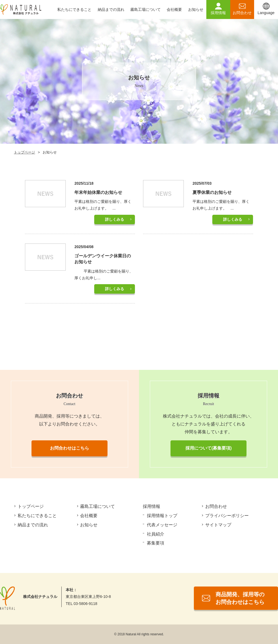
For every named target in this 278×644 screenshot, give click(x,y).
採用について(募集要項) (209, 448)
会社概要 (174, 9)
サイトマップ (219, 525)
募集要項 (156, 543)
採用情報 (218, 13)
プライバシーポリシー (227, 516)
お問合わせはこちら (69, 448)
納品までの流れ (111, 9)
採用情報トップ (162, 516)
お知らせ (196, 9)
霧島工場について (146, 9)
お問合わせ (242, 13)
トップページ (24, 152)
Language (266, 13)
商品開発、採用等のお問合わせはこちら (240, 598)
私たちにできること (74, 9)
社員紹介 (156, 534)
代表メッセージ (162, 525)
